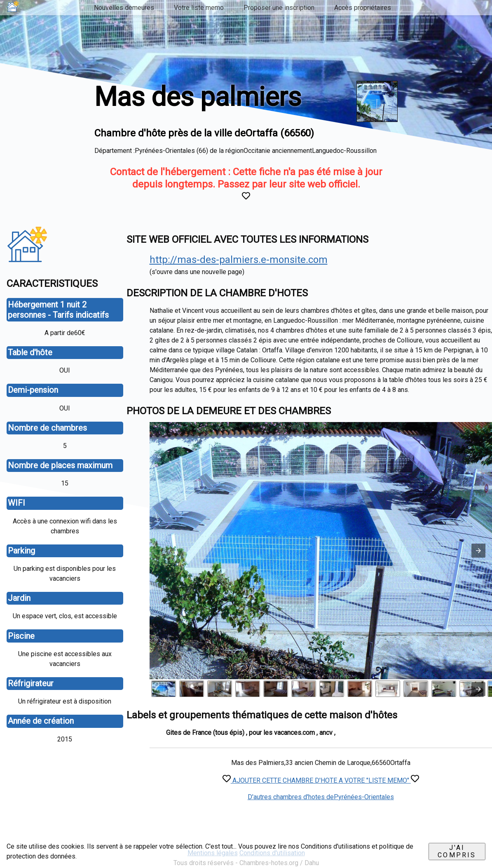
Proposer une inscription (279, 8)
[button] (478, 551)
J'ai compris (457, 851)
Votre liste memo (199, 8)
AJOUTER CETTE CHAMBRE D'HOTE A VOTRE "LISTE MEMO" (321, 780)
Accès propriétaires (363, 8)
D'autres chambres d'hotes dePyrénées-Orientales (321, 797)
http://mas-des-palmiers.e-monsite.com (239, 260)
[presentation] (478, 689)
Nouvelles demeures (124, 8)
